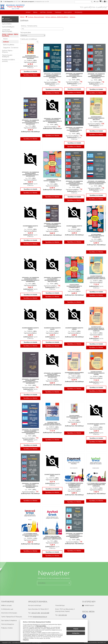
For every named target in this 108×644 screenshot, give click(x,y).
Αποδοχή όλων (76, 633)
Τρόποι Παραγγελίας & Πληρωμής (12, 617)
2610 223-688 (45, 613)
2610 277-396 (36, 613)
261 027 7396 (12, 2)
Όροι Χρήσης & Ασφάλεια (9, 620)
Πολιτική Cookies (41, 626)
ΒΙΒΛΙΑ (22, 17)
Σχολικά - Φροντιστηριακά (35, 17)
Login (96, 1)
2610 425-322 (63, 615)
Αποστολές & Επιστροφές (9, 613)
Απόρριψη (76, 629)
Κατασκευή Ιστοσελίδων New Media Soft (95, 642)
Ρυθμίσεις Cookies (7, 628)
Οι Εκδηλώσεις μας (7, 609)
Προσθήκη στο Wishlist (30, 75)
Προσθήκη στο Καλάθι (30, 71)
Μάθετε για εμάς (6, 605)
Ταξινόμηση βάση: (26, 33)
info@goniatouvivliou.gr (40, 617)
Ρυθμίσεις (26, 640)
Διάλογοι (73, 17)
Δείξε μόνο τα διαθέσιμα (29, 39)
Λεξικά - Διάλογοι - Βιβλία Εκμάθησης (57, 17)
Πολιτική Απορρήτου (8, 624)
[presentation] (54, 589)
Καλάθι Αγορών (88, 605)
